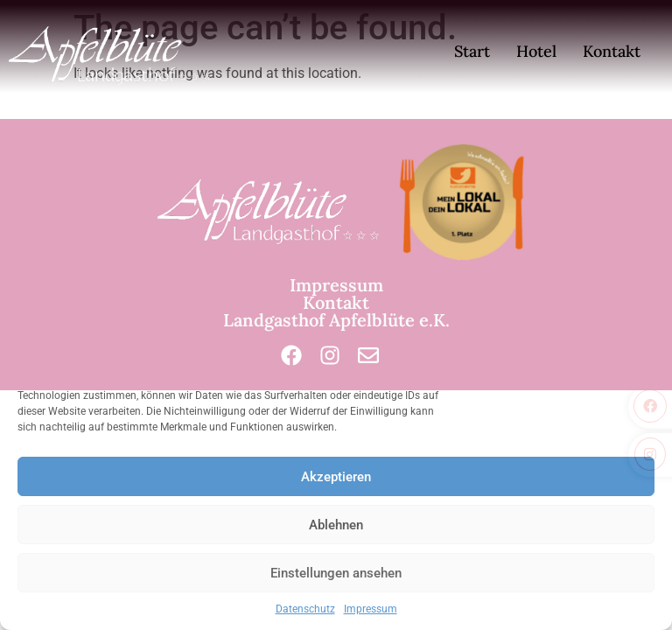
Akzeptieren (336, 477)
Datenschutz (305, 609)
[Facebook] (291, 355)
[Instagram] (330, 355)
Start (472, 51)
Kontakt (612, 51)
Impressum (371, 609)
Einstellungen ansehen (336, 573)
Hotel (536, 51)
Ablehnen (336, 525)
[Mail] (368, 355)
